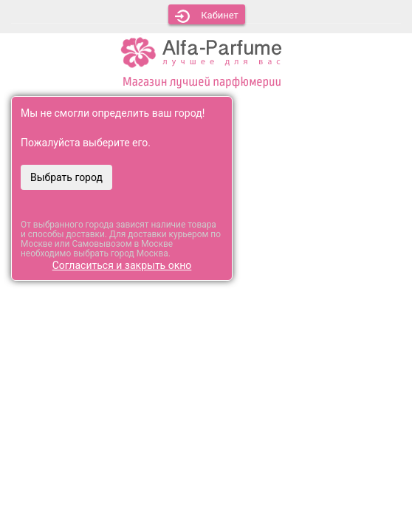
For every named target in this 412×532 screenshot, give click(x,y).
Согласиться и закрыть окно (122, 265)
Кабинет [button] (207, 16)
